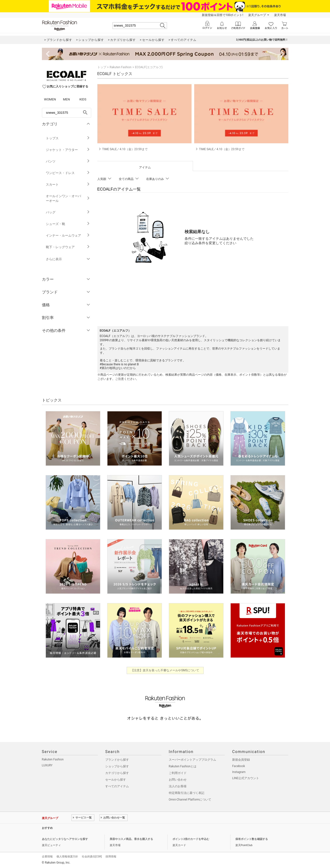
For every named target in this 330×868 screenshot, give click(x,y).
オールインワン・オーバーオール (68, 198)
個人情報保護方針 (67, 857)
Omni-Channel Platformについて (190, 800)
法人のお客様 (178, 786)
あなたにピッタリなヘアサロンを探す (65, 839)
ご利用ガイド (178, 773)
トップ (102, 67)
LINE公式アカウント (246, 778)
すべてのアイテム (117, 786)
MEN (66, 99)
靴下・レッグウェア (68, 247)
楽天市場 (280, 15)
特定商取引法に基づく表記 (187, 793)
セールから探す (116, 780)
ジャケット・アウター (68, 150)
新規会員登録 (241, 760)
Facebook (239, 766)
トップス (68, 138)
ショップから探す (117, 766)
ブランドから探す (117, 760)
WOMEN (50, 99)
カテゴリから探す (117, 773)
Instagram (239, 772)
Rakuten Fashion (121, 67)
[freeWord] (67, 113)
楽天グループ (257, 15)
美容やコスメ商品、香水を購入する (131, 839)
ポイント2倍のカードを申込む (191, 839)
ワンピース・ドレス (68, 173)
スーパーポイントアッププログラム (192, 760)
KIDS (83, 99)
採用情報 (111, 857)
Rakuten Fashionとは (183, 766)
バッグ (68, 212)
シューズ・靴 (68, 224)
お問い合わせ (178, 780)
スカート (68, 185)
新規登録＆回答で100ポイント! (222, 15)
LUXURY (47, 765)
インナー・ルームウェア (68, 235)
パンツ (68, 161)
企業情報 (47, 857)
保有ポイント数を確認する (252, 839)
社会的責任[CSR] (92, 857)
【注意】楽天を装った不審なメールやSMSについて (165, 670)
